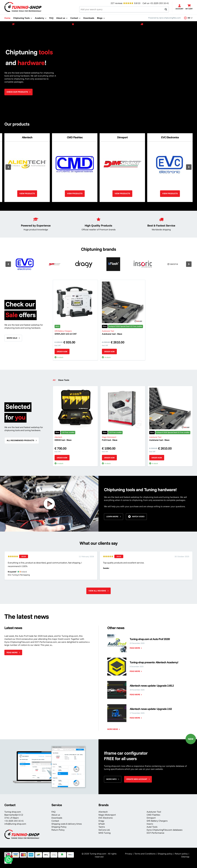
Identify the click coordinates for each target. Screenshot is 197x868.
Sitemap (185, 857)
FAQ (53, 812)
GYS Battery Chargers (157, 821)
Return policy (181, 854)
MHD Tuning (105, 833)
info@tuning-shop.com (15, 824)
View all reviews (97, 591)
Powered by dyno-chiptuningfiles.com (165, 18)
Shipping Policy (59, 827)
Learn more (112, 517)
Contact (55, 821)
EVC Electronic (106, 818)
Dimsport (151, 818)
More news (113, 729)
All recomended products (20, 440)
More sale (12, 338)
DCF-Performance (155, 833)
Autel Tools (152, 827)
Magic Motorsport (107, 815)
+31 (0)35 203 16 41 (159, 3)
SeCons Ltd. (104, 830)
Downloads (57, 818)
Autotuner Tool (154, 812)
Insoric (150, 824)
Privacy (129, 854)
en (188, 18)
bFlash (102, 824)
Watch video (138, 517)
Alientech (103, 812)
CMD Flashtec (153, 815)
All (54, 380)
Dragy (101, 821)
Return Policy (58, 830)
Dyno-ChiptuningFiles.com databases (165, 830)
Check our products (17, 92)
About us (56, 815)
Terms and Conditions (145, 854)
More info (111, 779)
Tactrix (102, 827)
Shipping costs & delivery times (67, 824)
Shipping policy (165, 854)
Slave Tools (64, 380)
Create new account (137, 779)
